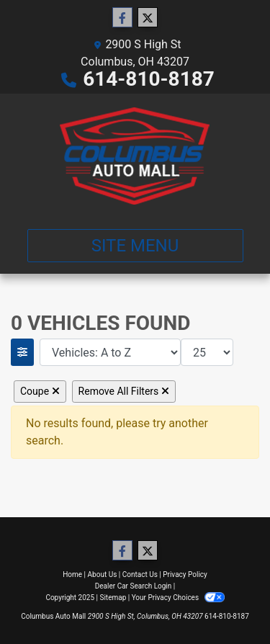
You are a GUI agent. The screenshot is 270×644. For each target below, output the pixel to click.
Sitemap (113, 598)
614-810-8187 (149, 79)
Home (72, 574)
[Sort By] (110, 352)
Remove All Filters (124, 391)
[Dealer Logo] (135, 156)
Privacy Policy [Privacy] (185, 574)
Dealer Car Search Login (134, 586)
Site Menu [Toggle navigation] (135, 246)
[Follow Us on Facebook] (122, 18)
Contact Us (140, 574)
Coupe (40, 391)
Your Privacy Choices (178, 598)
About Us (103, 574)
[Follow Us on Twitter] (148, 18)
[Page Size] (207, 352)
